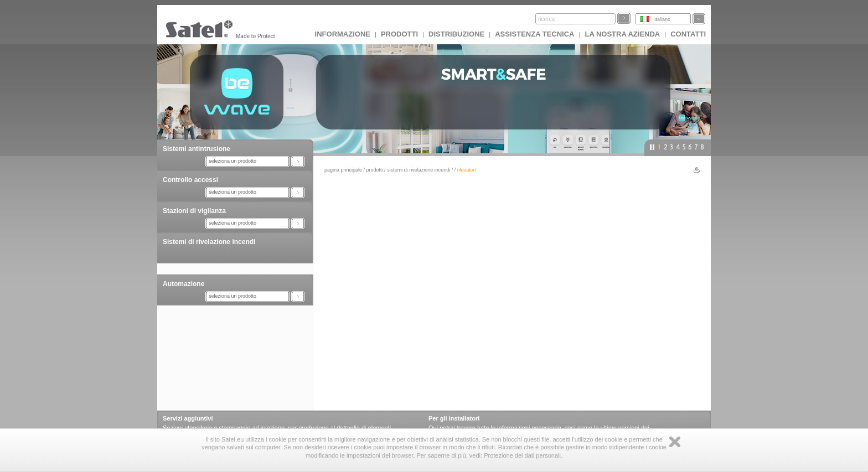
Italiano (662, 19)
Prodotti (399, 34)
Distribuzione (456, 34)
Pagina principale (343, 170)
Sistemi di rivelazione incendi (209, 242)
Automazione (184, 284)
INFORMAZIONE (343, 34)
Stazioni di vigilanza (194, 211)
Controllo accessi (190, 180)
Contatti (688, 34)
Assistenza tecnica (534, 34)
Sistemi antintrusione (197, 149)
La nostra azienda (622, 34)
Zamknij (675, 442)
